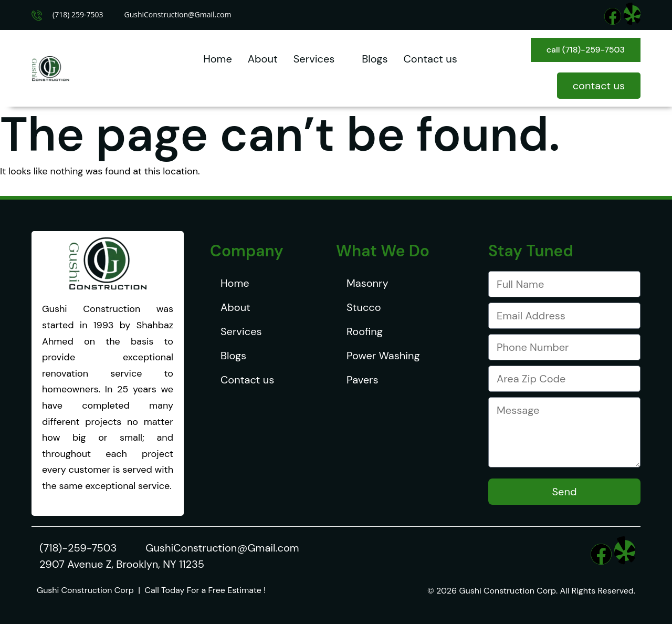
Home (218, 59)
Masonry (367, 283)
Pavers (362, 380)
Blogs (375, 59)
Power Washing (383, 356)
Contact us (430, 59)
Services (320, 59)
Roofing (365, 331)
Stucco (364, 307)
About (263, 59)
